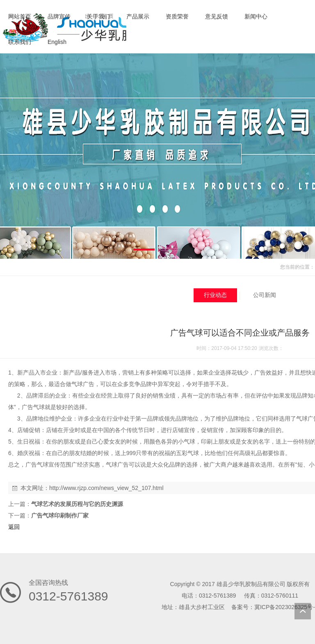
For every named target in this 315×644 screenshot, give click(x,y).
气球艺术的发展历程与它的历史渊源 (77, 504)
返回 (14, 527)
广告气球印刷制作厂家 (60, 515)
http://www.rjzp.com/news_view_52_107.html (106, 488)
